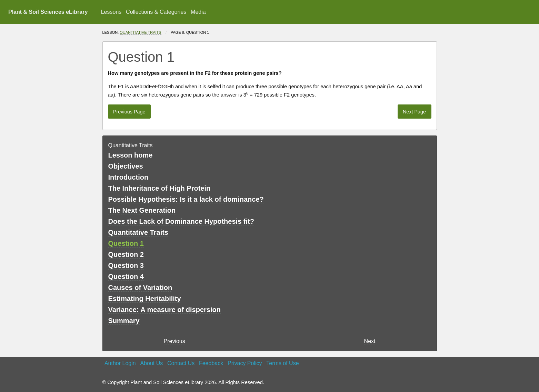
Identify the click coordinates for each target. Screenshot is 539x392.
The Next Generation (142, 210)
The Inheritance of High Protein (159, 188)
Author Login (120, 363)
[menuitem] (111, 12)
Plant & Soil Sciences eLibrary (48, 12)
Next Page (414, 112)
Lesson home (131, 155)
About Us (151, 363)
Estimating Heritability (145, 299)
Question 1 (126, 243)
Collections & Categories (156, 12)
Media (198, 12)
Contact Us (181, 363)
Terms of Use (282, 363)
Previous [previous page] (174, 341)
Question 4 (126, 277)
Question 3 (126, 265)
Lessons (111, 12)
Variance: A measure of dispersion (164, 310)
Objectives (126, 166)
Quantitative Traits (140, 32)
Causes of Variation (140, 288)
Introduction (128, 177)
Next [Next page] (370, 341)
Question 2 (126, 254)
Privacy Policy (245, 363)
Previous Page (129, 112)
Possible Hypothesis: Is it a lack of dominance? (186, 199)
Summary (124, 321)
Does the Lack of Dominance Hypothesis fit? (181, 221)
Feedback (211, 363)
